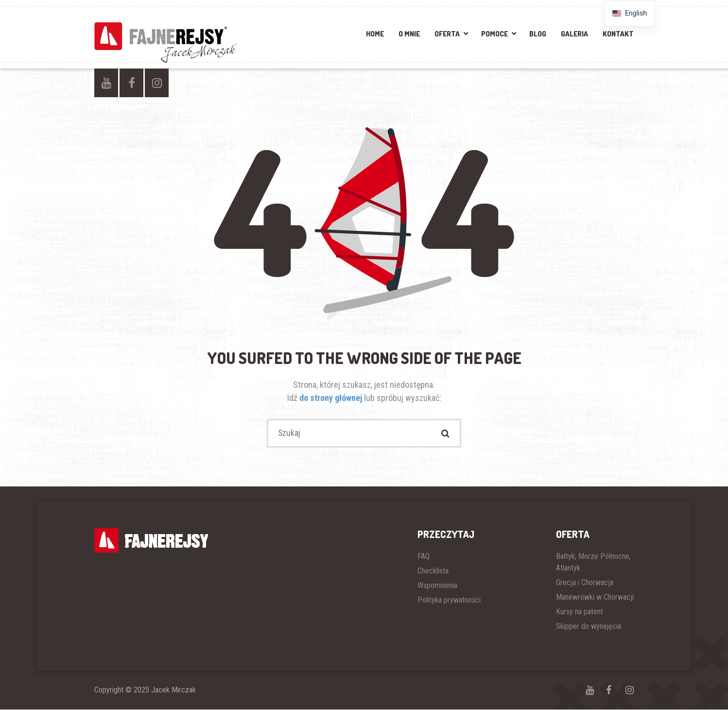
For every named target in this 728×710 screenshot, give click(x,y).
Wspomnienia (437, 586)
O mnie (409, 34)
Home (375, 34)
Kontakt (618, 34)
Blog (538, 34)
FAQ (424, 557)
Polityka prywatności (449, 600)
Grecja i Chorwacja (585, 583)
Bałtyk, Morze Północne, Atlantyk (593, 563)
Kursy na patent (580, 612)
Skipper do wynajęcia (589, 627)
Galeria (574, 34)
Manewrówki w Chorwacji (595, 597)
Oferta (447, 34)
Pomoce (494, 34)
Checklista (433, 571)
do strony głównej (332, 398)
